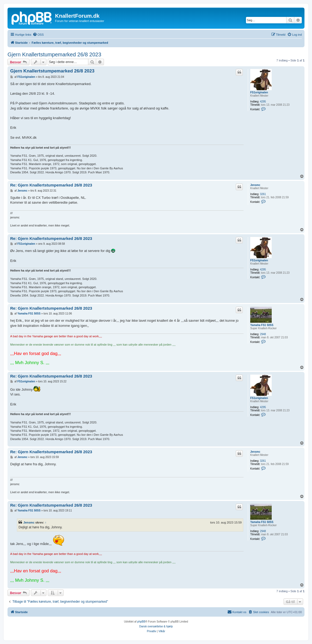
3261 (263, 194)
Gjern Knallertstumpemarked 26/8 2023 (54, 54)
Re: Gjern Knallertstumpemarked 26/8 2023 (51, 185)
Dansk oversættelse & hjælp (156, 626)
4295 (263, 102)
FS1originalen (259, 92)
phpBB (141, 622)
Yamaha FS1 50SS (262, 325)
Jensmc (255, 185)
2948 (263, 334)
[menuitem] (38, 35)
